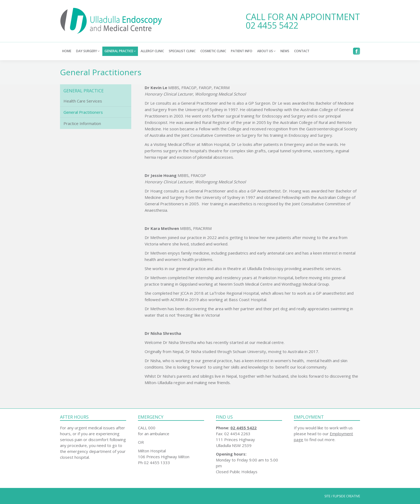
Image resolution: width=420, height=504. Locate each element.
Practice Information (82, 123)
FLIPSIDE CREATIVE (346, 496)
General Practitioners (83, 112)
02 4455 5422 (272, 25)
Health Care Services (83, 101)
